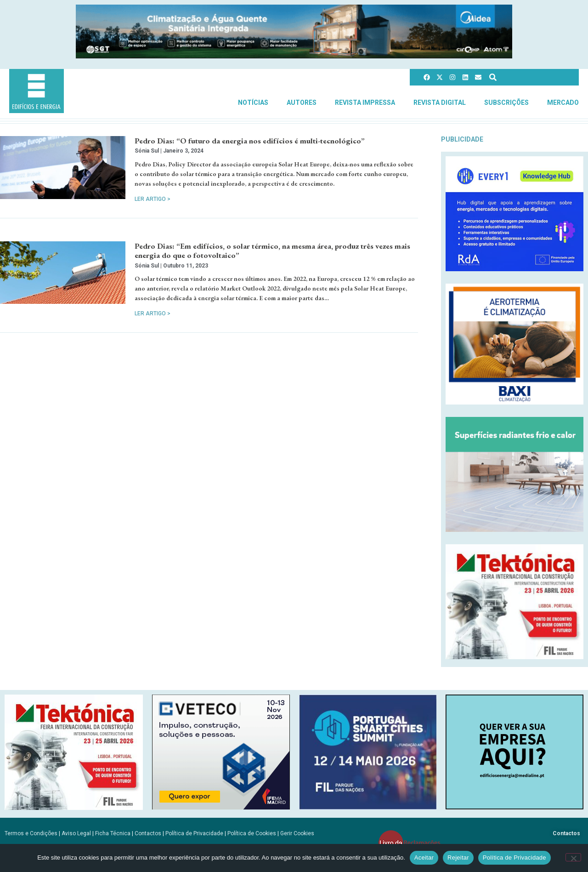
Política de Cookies (252, 833)
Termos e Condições (31, 833)
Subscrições (506, 103)
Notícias (253, 103)
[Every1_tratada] (514, 269)
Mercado (563, 103)
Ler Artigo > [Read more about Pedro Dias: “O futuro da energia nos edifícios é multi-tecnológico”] (153, 199)
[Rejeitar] (573, 857)
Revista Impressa (365, 103)
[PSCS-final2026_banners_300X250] (368, 807)
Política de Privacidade (194, 833)
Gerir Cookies (297, 833)
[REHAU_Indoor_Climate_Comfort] (514, 529)
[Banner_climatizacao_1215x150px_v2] (294, 56)
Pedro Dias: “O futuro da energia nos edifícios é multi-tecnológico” (250, 141)
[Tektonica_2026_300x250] (514, 657)
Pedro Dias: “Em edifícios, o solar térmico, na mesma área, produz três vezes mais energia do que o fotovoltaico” (272, 251)
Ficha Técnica (113, 833)
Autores (302, 103)
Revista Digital (440, 103)
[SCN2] (514, 807)
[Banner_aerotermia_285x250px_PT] (514, 402)
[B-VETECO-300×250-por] (221, 807)
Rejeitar (458, 858)
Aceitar (424, 858)
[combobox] (529, 77)
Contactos (148, 833)
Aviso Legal (76, 833)
